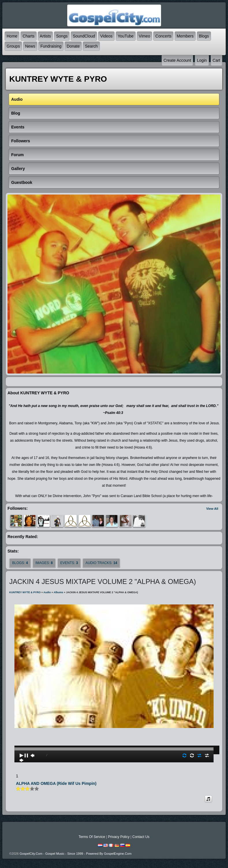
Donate (73, 46)
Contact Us (141, 837)
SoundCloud (84, 36)
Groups (13, 46)
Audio (47, 592)
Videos (106, 36)
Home (12, 36)
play (114, 733)
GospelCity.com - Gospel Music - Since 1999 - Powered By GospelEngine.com (76, 854)
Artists (45, 36)
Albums (58, 592)
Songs (62, 36)
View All (212, 509)
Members (185, 36)
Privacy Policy (119, 837)
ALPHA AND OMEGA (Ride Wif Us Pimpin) (56, 783)
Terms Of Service (92, 837)
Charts (28, 36)
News (30, 46)
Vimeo (144, 36)
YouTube (126, 36)
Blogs (204, 36)
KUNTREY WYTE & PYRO (25, 592)
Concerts (163, 36)
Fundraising (51, 46)
